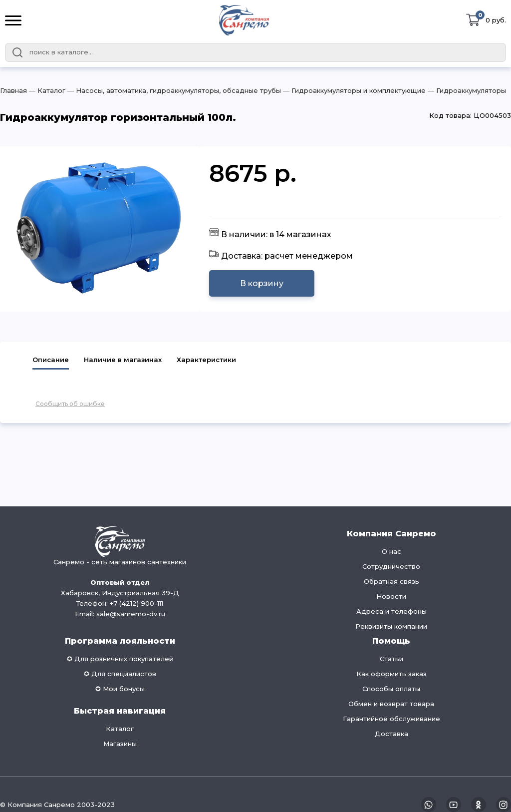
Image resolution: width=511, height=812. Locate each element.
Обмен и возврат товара (391, 704)
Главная (13, 90)
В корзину (262, 283)
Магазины (120, 744)
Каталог (120, 729)
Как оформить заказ (391, 674)
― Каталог (46, 90)
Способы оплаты (391, 689)
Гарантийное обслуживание (391, 719)
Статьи (391, 659)
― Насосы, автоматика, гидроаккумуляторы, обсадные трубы (173, 90)
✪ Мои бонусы (120, 689)
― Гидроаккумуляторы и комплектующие (353, 90)
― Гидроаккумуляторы (466, 90)
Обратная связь (391, 581)
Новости (391, 596)
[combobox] (255, 52)
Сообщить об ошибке (70, 404)
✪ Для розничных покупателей (120, 659)
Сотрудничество (391, 566)
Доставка (391, 734)
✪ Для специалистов (120, 674)
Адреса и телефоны (391, 611)
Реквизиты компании (391, 626)
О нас (391, 551)
